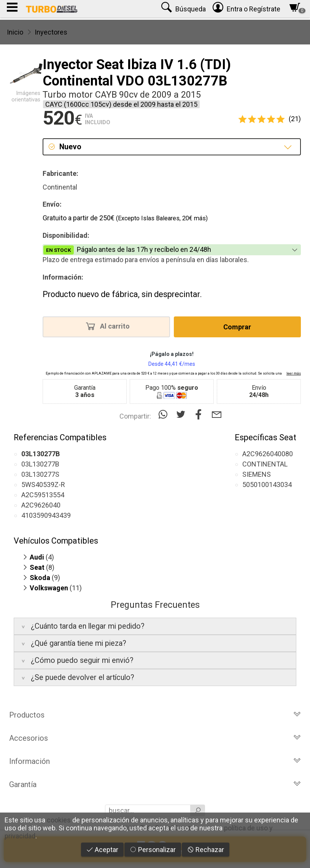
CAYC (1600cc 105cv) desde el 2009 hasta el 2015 (121, 104)
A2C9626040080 (268, 454)
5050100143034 (267, 485)
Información (155, 761)
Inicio (15, 32)
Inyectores (51, 32)
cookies (59, 820)
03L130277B (40, 464)
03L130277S (40, 474)
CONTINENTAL (265, 464)
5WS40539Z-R (43, 485)
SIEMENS (257, 474)
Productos (155, 715)
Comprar (237, 327)
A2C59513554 (43, 495)
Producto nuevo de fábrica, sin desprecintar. (122, 294)
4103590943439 (46, 515)
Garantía (155, 784)
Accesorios (155, 738)
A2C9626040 (41, 505)
